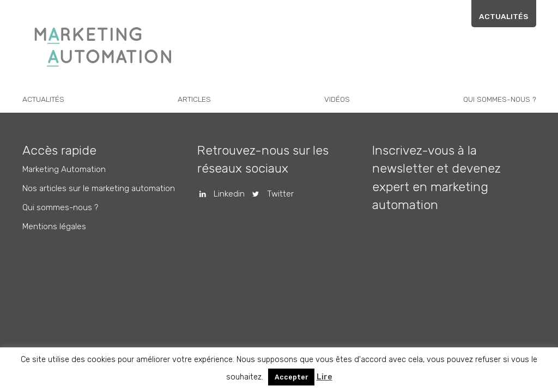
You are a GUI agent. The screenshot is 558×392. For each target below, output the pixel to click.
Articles (194, 99)
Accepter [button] (291, 377)
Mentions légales (54, 226)
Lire (325, 377)
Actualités (504, 16)
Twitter (269, 194)
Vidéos (337, 99)
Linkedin (218, 194)
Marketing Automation (64, 169)
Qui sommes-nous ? (500, 99)
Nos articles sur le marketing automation (99, 188)
